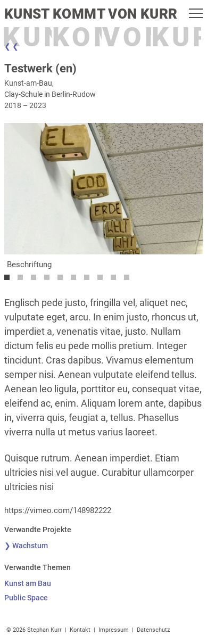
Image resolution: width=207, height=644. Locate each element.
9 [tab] (116, 280)
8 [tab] (103, 280)
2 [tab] (23, 280)
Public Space (26, 598)
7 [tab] (89, 280)
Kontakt (80, 630)
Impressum (114, 630)
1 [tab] (10, 280)
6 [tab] (76, 280)
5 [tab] (63, 280)
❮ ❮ (11, 46)
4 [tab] (49, 280)
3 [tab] (36, 280)
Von (134, 37)
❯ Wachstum (26, 546)
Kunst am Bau (28, 583)
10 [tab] (129, 280)
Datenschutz (153, 630)
